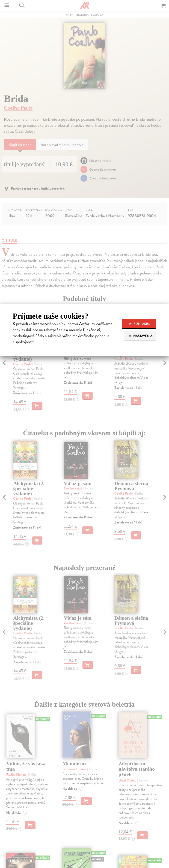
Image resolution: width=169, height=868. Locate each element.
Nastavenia (140, 336)
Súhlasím (139, 324)
